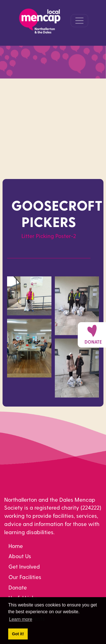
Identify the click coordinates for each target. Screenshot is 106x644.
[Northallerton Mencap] (40, 20)
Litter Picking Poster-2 (49, 236)
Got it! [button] (18, 634)
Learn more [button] (21, 619)
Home (16, 546)
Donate (18, 587)
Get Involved (24, 566)
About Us (20, 556)
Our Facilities (25, 577)
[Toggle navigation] (79, 21)
